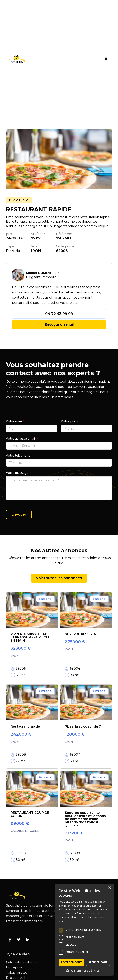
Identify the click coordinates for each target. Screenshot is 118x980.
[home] (16, 59)
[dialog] (84, 930)
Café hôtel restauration (24, 962)
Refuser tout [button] (98, 962)
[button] (106, 59)
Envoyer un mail (59, 325)
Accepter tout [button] (71, 962)
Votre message (18, 473)
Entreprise (14, 967)
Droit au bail (16, 978)
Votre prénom (73, 421)
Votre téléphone (18, 455)
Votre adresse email (22, 438)
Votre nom (15, 421)
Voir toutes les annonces (59, 578)
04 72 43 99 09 (59, 314)
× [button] (110, 888)
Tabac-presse (17, 973)
